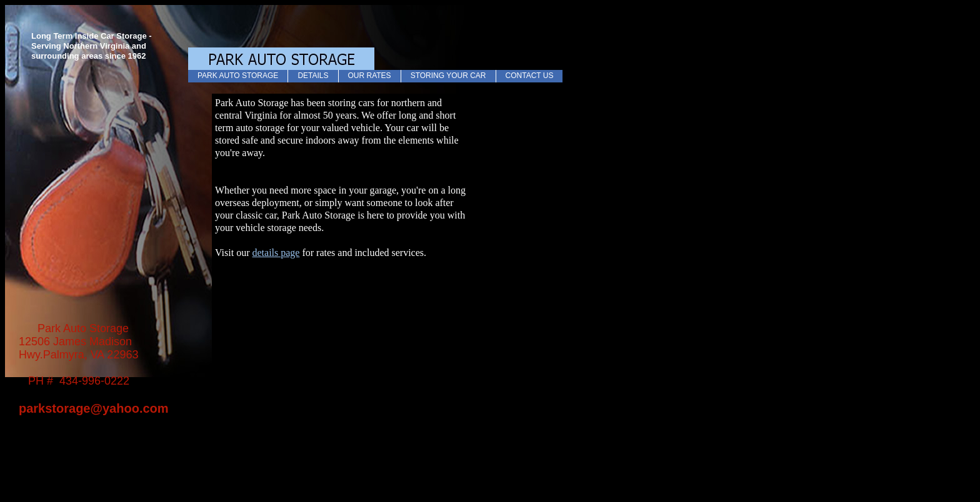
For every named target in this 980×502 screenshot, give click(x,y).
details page (276, 253)
